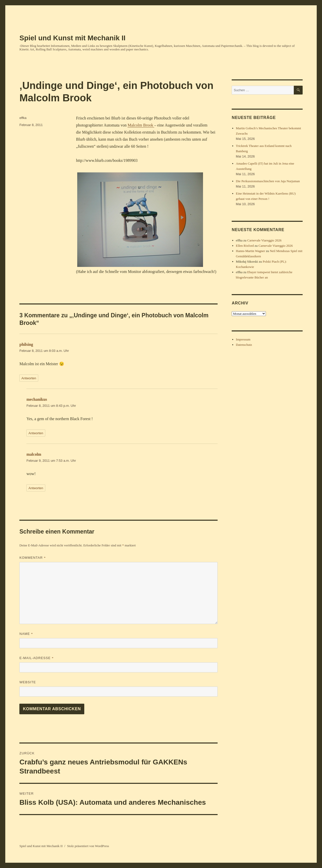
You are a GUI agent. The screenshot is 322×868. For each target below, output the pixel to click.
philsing (26, 344)
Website (28, 682)
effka (23, 118)
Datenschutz (244, 345)
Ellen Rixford (245, 246)
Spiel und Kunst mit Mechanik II (72, 38)
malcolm (34, 454)
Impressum (243, 339)
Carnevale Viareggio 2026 (264, 240)
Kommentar (33, 558)
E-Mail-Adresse (36, 658)
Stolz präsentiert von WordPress (88, 846)
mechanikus (37, 399)
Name (26, 634)
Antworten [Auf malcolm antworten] (36, 488)
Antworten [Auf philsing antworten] (29, 378)
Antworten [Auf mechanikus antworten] (36, 433)
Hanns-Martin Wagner (251, 251)
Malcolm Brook (141, 125)
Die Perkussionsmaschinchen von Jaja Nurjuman (268, 181)
